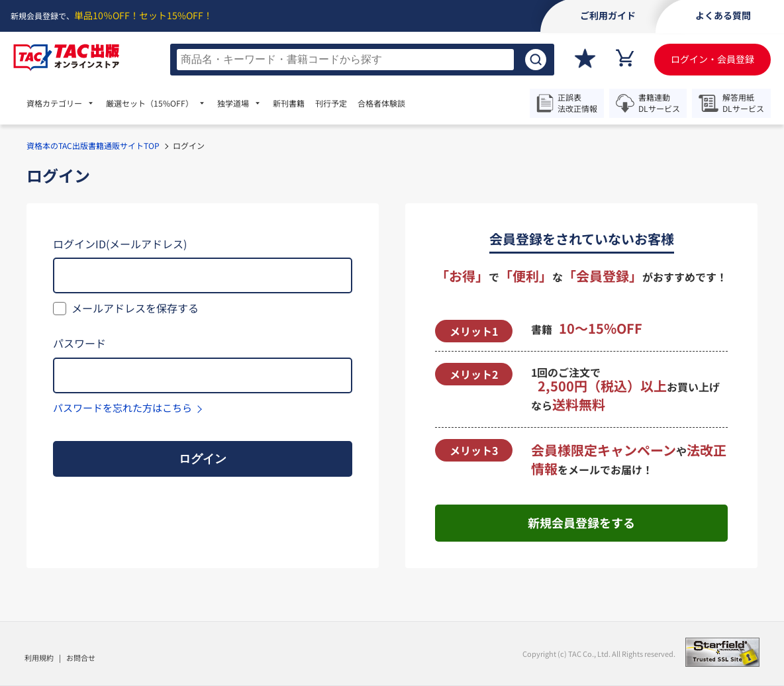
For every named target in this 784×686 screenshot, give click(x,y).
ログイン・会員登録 (712, 59)
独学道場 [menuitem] (233, 103)
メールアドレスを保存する (135, 308)
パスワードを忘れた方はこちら (122, 408)
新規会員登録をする (581, 522)
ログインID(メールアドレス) (120, 244)
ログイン (203, 459)
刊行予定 (331, 103)
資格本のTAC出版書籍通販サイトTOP (93, 145)
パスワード (79, 343)
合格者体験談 (381, 103)
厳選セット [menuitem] (150, 103)
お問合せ (81, 658)
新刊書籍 (289, 103)
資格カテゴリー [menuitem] (54, 103)
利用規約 (39, 658)
